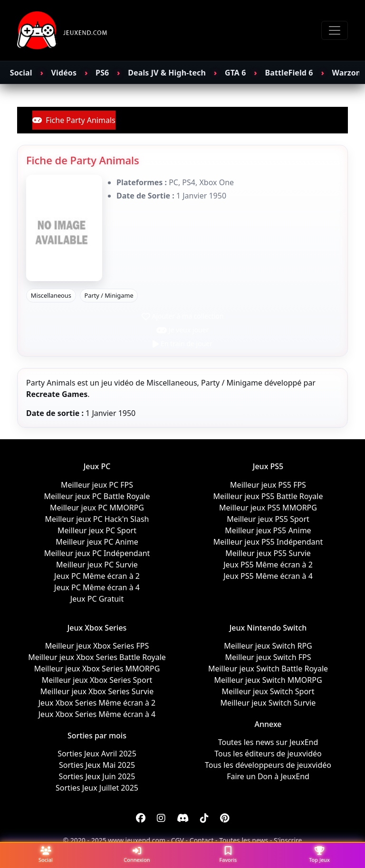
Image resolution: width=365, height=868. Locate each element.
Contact (202, 840)
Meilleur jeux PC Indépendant (97, 553)
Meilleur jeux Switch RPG (268, 646)
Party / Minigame (109, 295)
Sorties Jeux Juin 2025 (97, 776)
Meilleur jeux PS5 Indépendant (268, 542)
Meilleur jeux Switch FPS (268, 657)
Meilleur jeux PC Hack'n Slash (97, 519)
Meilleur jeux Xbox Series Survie (97, 691)
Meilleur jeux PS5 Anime (268, 530)
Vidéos (64, 73)
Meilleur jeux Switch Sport (268, 691)
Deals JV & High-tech (167, 73)
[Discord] (183, 818)
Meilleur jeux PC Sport (97, 530)
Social (21, 73)
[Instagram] (161, 818)
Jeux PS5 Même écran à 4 (268, 576)
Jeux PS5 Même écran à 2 (268, 565)
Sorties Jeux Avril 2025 (97, 754)
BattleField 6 (289, 73)
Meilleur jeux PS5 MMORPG (268, 508)
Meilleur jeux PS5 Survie (268, 553)
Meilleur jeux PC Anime (97, 542)
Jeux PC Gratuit (97, 599)
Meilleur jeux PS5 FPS (268, 485)
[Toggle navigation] (335, 30)
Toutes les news (244, 840)
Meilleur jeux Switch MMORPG (268, 680)
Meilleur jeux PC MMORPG (97, 508)
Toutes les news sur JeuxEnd (268, 742)
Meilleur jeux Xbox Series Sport (97, 680)
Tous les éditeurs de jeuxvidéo (268, 754)
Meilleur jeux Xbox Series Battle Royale (97, 657)
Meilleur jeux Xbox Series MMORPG (97, 669)
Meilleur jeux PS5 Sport (268, 519)
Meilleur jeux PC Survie (97, 565)
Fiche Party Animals (74, 120)
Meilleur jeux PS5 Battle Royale (268, 496)
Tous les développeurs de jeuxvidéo (268, 765)
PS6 (102, 73)
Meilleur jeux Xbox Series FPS (97, 646)
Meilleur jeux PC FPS (97, 485)
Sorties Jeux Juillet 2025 (97, 788)
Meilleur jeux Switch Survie (268, 703)
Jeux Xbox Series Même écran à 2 (97, 703)
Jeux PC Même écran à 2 (97, 576)
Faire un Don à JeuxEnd (268, 776)
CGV (178, 840)
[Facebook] (141, 818)
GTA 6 (235, 73)
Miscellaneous (51, 295)
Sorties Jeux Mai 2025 (97, 765)
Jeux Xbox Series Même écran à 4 (97, 714)
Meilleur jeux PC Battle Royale (97, 496)
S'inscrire (288, 840)
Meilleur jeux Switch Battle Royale (268, 669)
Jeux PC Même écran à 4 (97, 587)
